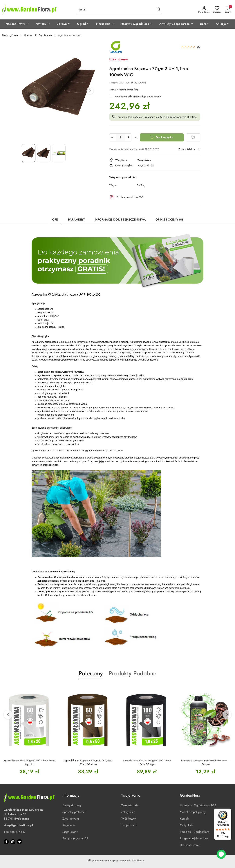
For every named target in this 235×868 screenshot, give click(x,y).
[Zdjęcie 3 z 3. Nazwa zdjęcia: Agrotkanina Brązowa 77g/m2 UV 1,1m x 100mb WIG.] (59, 153)
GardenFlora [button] (190, 795)
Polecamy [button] (91, 673)
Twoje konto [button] (131, 795)
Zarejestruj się (130, 805)
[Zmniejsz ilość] (112, 137)
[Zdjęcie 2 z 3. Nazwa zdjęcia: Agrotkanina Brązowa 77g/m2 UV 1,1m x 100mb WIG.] (44, 153)
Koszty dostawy (72, 805)
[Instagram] (13, 842)
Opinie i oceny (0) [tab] (169, 220)
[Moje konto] (204, 10)
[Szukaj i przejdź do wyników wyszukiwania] (158, 10)
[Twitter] (19, 842)
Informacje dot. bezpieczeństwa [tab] (120, 220)
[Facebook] (6, 842)
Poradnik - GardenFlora (195, 832)
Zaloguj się (128, 812)
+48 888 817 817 (15, 832)
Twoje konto (129, 825)
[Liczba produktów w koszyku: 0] (228, 10)
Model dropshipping (193, 812)
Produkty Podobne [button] (133, 673)
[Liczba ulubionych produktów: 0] (217, 10)
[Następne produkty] (227, 715)
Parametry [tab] (76, 220)
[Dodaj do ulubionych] (193, 137)
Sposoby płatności (74, 812)
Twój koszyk (129, 819)
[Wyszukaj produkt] (119, 10)
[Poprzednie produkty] (8, 715)
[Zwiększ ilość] (128, 137)
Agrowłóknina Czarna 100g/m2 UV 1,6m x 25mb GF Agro (147, 762)
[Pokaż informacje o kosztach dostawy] (152, 165)
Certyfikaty (187, 825)
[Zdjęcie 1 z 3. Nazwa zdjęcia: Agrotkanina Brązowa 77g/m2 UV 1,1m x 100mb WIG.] (29, 153)
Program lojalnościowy (194, 838)
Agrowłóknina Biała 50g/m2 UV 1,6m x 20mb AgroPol (29, 762)
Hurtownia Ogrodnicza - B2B (198, 805)
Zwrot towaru (71, 819)
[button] (17, 24)
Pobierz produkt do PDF (126, 197)
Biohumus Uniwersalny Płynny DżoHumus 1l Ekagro (206, 762)
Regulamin (69, 825)
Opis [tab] (55, 220)
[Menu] (229, 811)
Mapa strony (70, 832)
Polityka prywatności (75, 838)
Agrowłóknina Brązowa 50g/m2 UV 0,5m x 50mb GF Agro (88, 762)
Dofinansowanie (190, 845)
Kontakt (185, 819)
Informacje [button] (71, 795)
